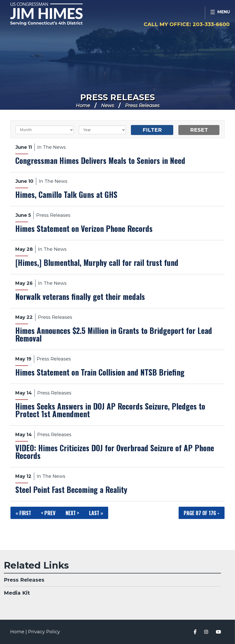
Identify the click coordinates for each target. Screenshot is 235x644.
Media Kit (17, 593)
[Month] (45, 130)
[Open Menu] (220, 13)
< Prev (48, 513)
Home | (19, 632)
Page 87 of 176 (202, 513)
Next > (72, 513)
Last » (96, 513)
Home (83, 106)
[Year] (102, 130)
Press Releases (117, 97)
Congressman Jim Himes (57, 14)
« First (23, 513)
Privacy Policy (44, 632)
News (108, 106)
